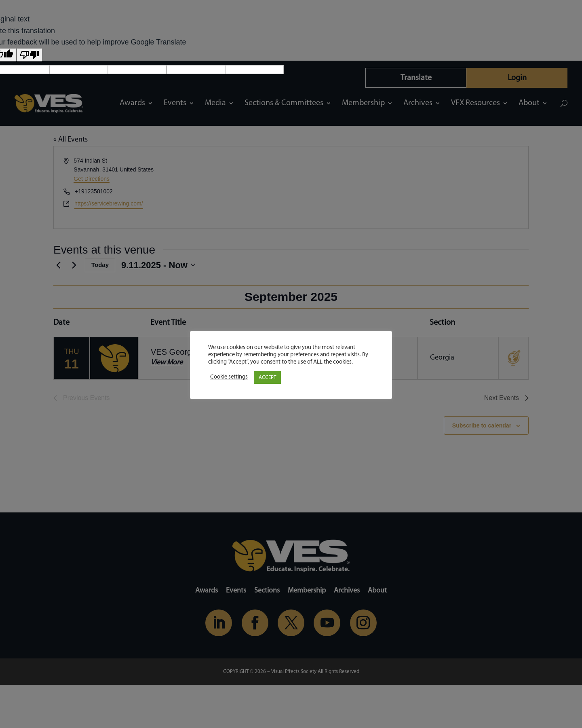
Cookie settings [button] (229, 377)
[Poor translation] (30, 55)
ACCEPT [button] (267, 378)
